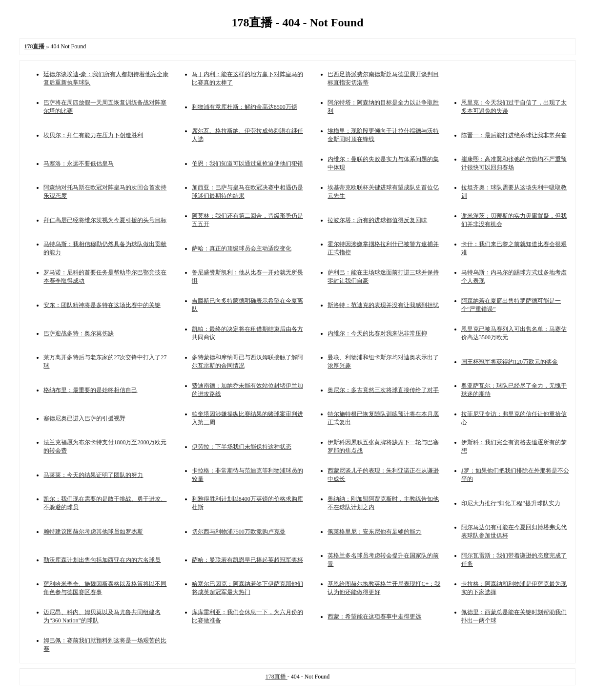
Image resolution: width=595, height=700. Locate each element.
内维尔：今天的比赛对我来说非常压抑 (377, 333)
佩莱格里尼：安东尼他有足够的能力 (374, 532)
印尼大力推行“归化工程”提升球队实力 (511, 503)
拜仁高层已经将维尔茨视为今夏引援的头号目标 (105, 220)
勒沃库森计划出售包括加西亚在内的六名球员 (102, 560)
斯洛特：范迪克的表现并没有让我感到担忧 (383, 305)
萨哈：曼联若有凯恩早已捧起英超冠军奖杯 (247, 560)
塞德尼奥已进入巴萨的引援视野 (84, 418)
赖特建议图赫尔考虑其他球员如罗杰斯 (93, 532)
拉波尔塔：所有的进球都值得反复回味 (377, 220)
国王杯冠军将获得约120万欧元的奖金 (510, 362)
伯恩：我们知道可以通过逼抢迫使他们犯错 (247, 164)
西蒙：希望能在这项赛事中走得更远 (374, 617)
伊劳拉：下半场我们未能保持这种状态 (242, 447)
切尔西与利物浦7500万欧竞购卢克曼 (239, 532)
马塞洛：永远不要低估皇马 (79, 164)
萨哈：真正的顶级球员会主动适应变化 (242, 248)
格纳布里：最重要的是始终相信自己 (90, 390)
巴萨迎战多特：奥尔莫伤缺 (79, 333)
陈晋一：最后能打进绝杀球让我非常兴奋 (514, 135)
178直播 (277, 677)
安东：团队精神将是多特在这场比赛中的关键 (102, 305)
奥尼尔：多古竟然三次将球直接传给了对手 (383, 390)
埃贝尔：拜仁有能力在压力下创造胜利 (93, 135)
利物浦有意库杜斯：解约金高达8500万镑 (245, 107)
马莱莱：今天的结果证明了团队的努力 (93, 475)
